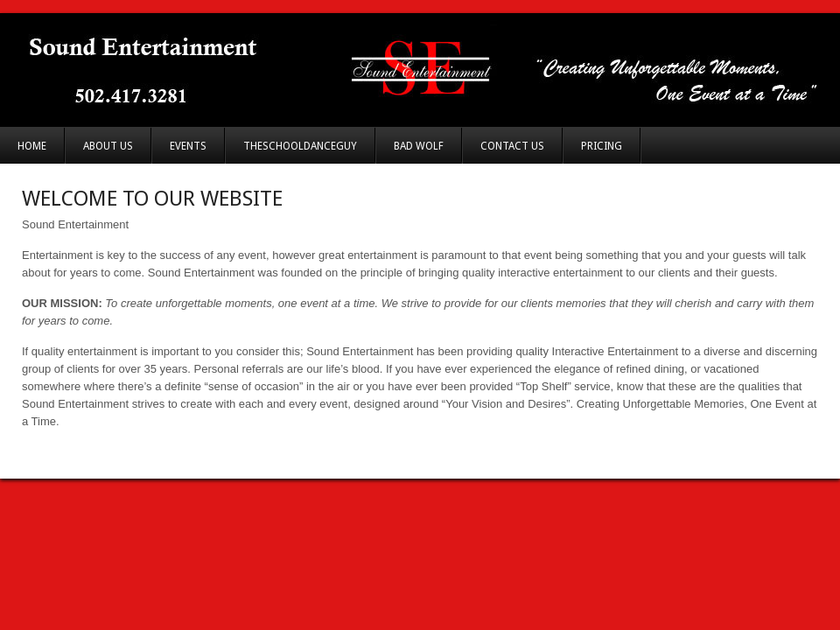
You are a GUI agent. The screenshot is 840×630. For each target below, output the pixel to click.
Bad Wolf (419, 146)
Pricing (602, 146)
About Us (108, 146)
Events (188, 146)
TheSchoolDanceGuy (300, 146)
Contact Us (512, 146)
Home (32, 146)
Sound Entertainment (420, 70)
